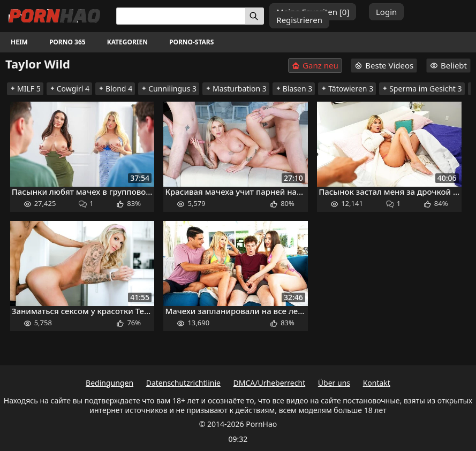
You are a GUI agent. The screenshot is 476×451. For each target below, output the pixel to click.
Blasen (294, 89)
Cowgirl (69, 89)
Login (386, 12)
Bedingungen (109, 383)
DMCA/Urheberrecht (270, 383)
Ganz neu (315, 66)
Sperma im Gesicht (422, 89)
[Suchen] (255, 16)
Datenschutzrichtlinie (183, 383)
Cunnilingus (169, 89)
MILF (25, 89)
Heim (19, 42)
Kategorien (127, 42)
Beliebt (448, 65)
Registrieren (299, 20)
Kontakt (377, 383)
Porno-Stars (191, 42)
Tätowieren (347, 89)
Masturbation (236, 89)
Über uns (334, 383)
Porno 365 (67, 42)
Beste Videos (384, 65)
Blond (115, 89)
